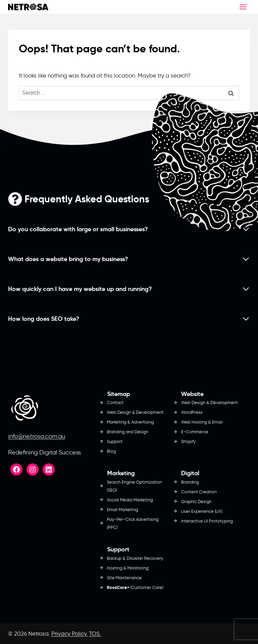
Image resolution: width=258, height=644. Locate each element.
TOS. (95, 634)
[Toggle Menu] (243, 7)
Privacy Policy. (70, 634)
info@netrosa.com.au (37, 436)
